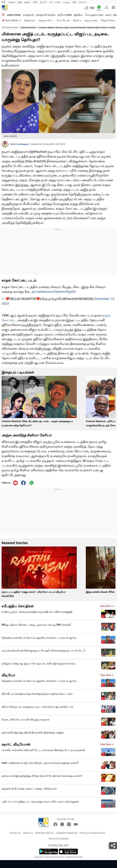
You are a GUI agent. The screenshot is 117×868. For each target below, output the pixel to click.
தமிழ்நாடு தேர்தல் (46, 15)
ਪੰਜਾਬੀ (58, 2)
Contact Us (15, 833)
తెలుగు (27, 2)
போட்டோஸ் (63, 20)
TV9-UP (82, 2)
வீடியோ (77, 20)
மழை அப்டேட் (46, 20)
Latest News (14, 15)
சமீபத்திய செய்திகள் (18, 606)
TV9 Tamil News (10, 27)
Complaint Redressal (67, 833)
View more (107, 606)
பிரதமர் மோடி (108, 20)
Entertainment (28, 27)
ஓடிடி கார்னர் (91, 20)
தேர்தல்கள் (30, 20)
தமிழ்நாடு (28, 15)
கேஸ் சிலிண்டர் (13, 20)
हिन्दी (4, 2)
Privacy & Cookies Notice (92, 833)
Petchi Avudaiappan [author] (20, 144)
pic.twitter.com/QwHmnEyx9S (54, 292)
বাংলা (51, 2)
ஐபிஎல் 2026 (65, 15)
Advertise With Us (44, 833)
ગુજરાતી (43, 2)
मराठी (35, 2)
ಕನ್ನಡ (20, 2)
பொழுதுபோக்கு (94, 15)
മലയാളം (66, 2)
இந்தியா (78, 15)
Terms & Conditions (58, 839)
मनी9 (74, 2)
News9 (12, 2)
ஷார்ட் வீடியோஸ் (16, 744)
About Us (28, 833)
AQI (92, 8)
